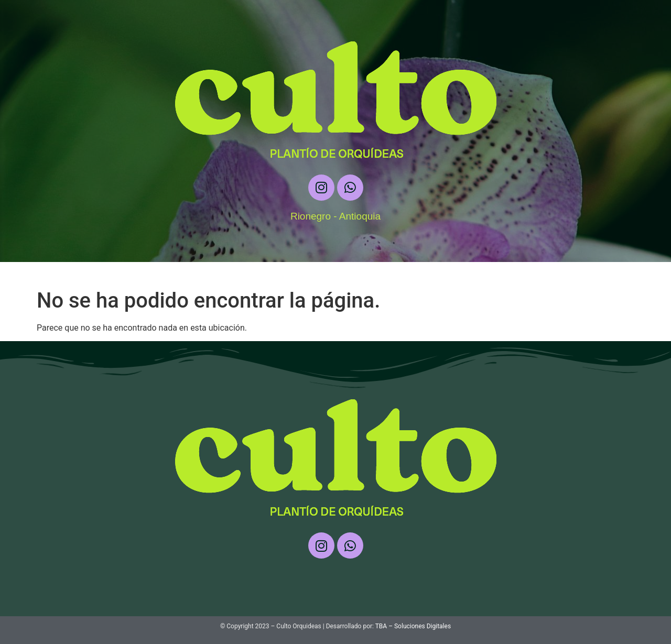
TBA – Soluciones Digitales (413, 626)
